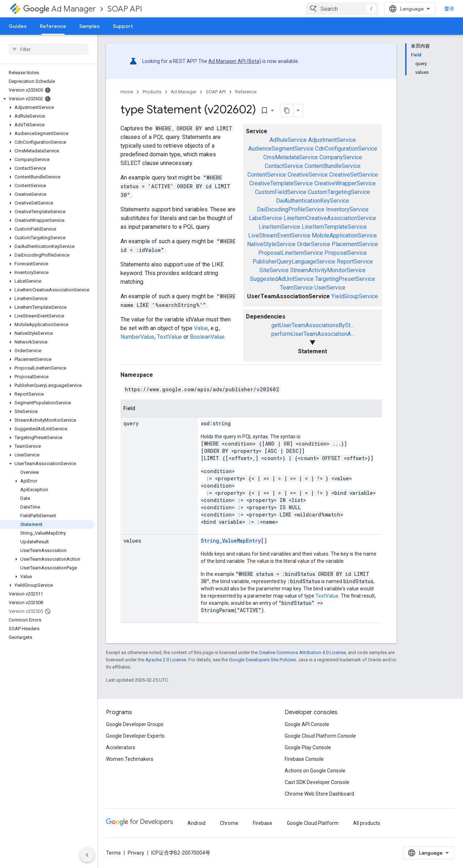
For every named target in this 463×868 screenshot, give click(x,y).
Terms (113, 853)
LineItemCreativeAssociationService (330, 218)
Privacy (136, 853)
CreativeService (308, 175)
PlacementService (355, 244)
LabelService (266, 218)
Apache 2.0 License (166, 660)
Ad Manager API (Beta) (235, 61)
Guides (18, 26)
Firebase (263, 823)
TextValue (169, 337)
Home (127, 92)
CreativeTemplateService (281, 183)
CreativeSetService (354, 175)
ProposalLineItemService (291, 253)
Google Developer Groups (135, 724)
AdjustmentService (332, 140)
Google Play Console (308, 747)
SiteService (274, 270)
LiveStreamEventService (279, 235)
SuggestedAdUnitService (282, 279)
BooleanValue (207, 337)
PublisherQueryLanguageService (294, 262)
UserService (330, 288)
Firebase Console (304, 759)
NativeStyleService (271, 244)
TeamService (296, 288)
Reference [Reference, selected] (53, 26)
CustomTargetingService (339, 192)
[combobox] (342, 9)
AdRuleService (288, 140)
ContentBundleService (333, 166)
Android (196, 823)
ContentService (267, 175)
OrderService (314, 244)
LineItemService (279, 227)
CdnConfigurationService (346, 149)
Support (123, 26)
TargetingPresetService (345, 279)
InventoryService (347, 209)
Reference (246, 92)
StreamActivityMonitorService (328, 270)
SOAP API (125, 9)
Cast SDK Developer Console (317, 782)
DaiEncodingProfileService (291, 209)
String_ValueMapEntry (231, 541)
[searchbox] (49, 49)
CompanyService (341, 157)
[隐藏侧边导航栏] (87, 855)
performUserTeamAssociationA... (313, 334)
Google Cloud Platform (313, 823)
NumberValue (137, 337)
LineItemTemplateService (334, 227)
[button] (47, 99)
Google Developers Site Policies (262, 660)
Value (201, 328)
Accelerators (121, 747)
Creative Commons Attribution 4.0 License (302, 652)
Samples (90, 26)
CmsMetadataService (291, 157)
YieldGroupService (355, 296)
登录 (449, 9)
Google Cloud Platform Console (320, 736)
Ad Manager (60, 9)
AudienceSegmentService (281, 149)
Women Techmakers (130, 759)
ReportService (355, 262)
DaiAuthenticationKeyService (313, 201)
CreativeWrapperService (345, 183)
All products (367, 823)
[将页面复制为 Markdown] (287, 110)
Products (152, 92)
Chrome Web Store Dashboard (319, 794)
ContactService (284, 166)
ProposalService (346, 253)
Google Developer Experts (135, 736)
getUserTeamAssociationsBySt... (313, 325)
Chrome (229, 823)
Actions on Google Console (315, 771)
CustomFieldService (281, 192)
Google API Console (307, 724)
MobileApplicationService (344, 235)
